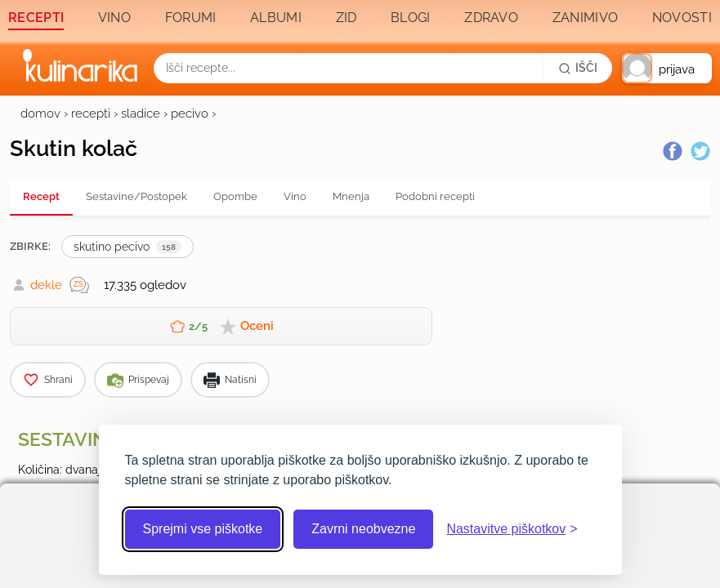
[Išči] (578, 68)
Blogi (411, 18)
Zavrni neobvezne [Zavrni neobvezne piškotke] (363, 529)
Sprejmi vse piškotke (203, 529)
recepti (91, 114)
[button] (667, 68)
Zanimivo (585, 18)
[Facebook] (673, 151)
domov (40, 114)
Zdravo (491, 18)
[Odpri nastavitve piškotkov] (512, 529)
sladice (141, 114)
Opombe (235, 196)
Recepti (36, 18)
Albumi (276, 18)
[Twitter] (700, 151)
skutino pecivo (127, 247)
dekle (46, 285)
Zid (347, 18)
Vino (114, 18)
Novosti (682, 18)
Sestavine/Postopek (136, 196)
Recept (41, 196)
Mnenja (351, 196)
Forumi (191, 18)
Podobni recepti (435, 196)
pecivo (190, 114)
